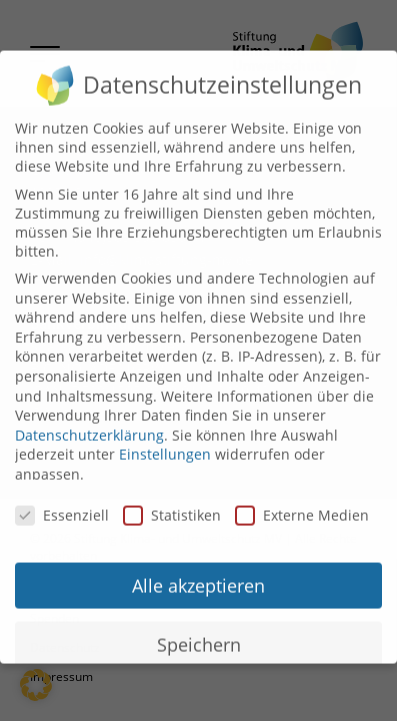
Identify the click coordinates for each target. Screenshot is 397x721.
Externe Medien (302, 503)
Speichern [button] (199, 633)
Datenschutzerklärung (89, 423)
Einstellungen (165, 442)
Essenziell (62, 503)
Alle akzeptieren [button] (198, 574)
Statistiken (172, 503)
